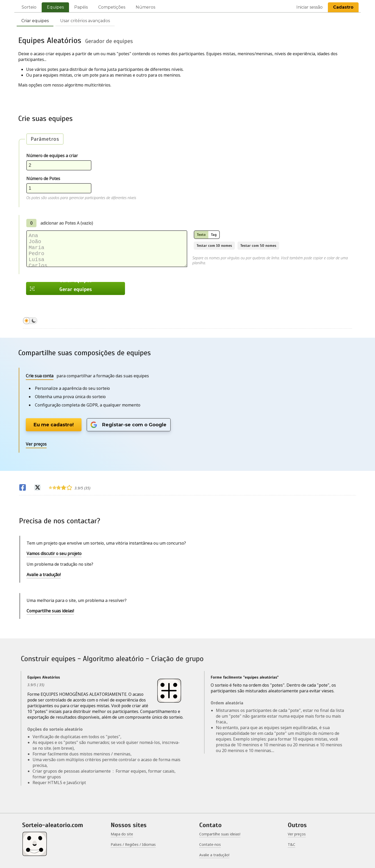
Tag (214, 235)
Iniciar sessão (310, 7)
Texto (201, 235)
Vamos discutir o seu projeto (54, 553)
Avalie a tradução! (44, 575)
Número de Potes (43, 178)
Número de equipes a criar (52, 156)
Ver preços (297, 834)
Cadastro (343, 7)
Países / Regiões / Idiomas (133, 844)
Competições (112, 7)
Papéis (81, 7)
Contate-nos (210, 844)
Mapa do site (122, 834)
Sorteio (29, 7)
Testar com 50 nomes (258, 246)
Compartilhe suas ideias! (50, 611)
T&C (292, 844)
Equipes (55, 7)
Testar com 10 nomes (214, 246)
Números (145, 7)
